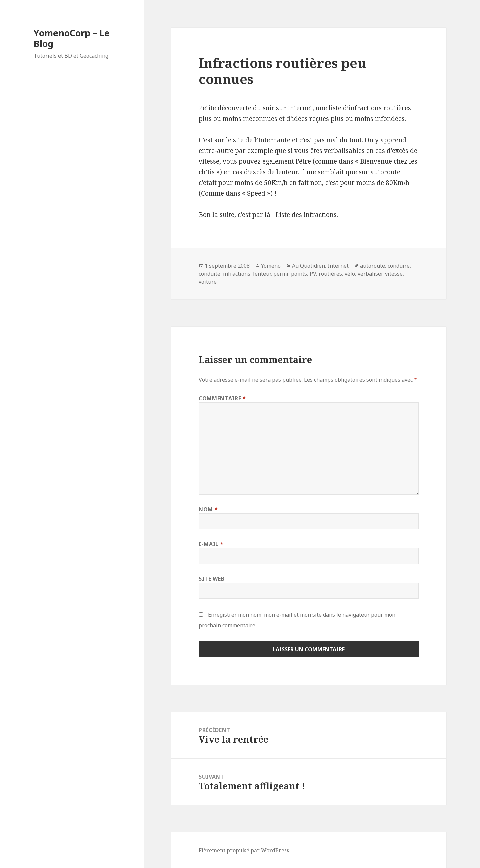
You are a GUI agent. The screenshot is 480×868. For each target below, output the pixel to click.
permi (281, 274)
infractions (237, 274)
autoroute (372, 266)
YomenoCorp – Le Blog (72, 38)
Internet (338, 266)
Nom (208, 509)
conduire (399, 266)
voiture (208, 282)
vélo (350, 274)
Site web (211, 579)
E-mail (211, 544)
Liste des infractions (306, 215)
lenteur (262, 274)
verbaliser (370, 274)
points (299, 274)
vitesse (394, 274)
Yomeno (271, 266)
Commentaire (222, 398)
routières (330, 274)
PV (313, 274)
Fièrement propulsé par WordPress (244, 850)
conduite (209, 274)
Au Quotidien (308, 266)
